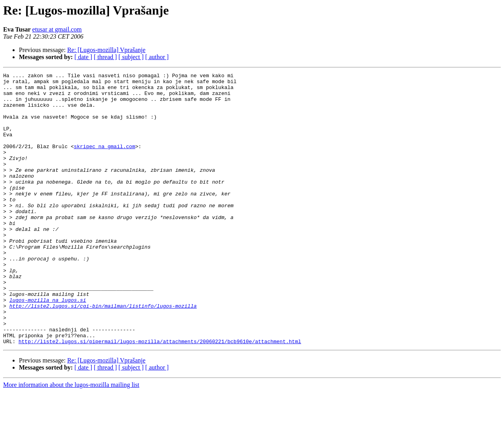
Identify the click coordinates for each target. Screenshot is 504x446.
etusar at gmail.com (57, 29)
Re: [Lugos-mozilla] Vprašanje (107, 50)
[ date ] (83, 57)
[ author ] (157, 57)
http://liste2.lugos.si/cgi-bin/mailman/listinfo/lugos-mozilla (103, 353)
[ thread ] (105, 57)
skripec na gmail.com (104, 162)
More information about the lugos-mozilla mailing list (71, 439)
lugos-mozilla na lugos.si (48, 346)
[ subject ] (131, 57)
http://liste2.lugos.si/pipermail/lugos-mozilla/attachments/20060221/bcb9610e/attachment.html (160, 396)
